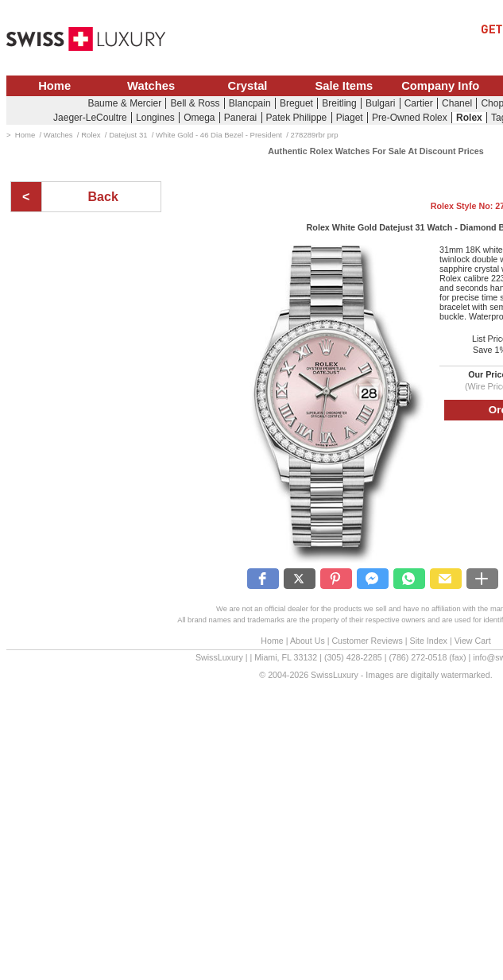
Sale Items (344, 86)
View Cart (473, 641)
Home (54, 86)
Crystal (248, 86)
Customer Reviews (367, 641)
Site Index (429, 641)
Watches (151, 86)
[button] (263, 579)
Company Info (440, 86)
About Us (308, 641)
